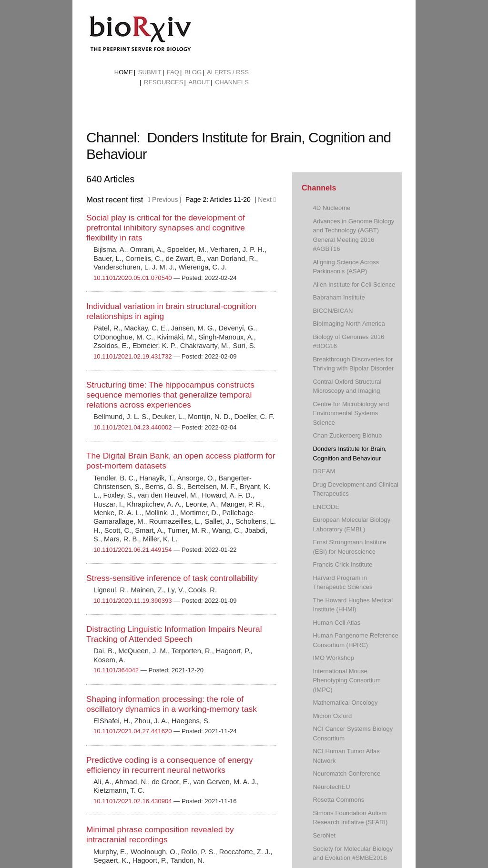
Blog (193, 72)
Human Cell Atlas (336, 623)
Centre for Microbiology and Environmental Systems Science (351, 413)
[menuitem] (124, 72)
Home (124, 72)
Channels (232, 82)
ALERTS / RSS (228, 72)
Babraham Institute (339, 297)
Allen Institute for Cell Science (354, 284)
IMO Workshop (333, 658)
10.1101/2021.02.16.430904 (133, 801)
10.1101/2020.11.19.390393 (133, 601)
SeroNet (324, 835)
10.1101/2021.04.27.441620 (133, 731)
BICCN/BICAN (333, 311)
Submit (150, 72)
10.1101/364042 (116, 670)
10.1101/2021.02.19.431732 (133, 356)
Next (267, 200)
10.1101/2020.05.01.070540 (133, 278)
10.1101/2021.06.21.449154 (133, 550)
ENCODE (326, 507)
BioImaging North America (349, 324)
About (199, 82)
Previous (163, 200)
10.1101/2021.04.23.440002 (133, 427)
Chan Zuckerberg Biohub (347, 435)
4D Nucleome (331, 208)
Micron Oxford (332, 716)
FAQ (173, 72)
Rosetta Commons (338, 800)
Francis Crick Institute (342, 564)
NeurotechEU (331, 787)
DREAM (324, 471)
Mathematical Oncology (345, 703)
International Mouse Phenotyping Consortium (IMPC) (347, 680)
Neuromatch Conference (346, 773)
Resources (163, 82)
